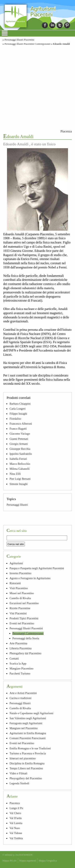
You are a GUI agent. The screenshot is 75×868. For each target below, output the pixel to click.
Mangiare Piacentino (21, 668)
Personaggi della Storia (26, 638)
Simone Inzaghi (18, 484)
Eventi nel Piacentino (22, 623)
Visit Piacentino (18, 588)
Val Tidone (16, 833)
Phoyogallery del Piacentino (26, 778)
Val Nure (15, 828)
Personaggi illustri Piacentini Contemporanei (27, 44)
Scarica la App (18, 663)
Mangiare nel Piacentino (23, 728)
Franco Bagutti (18, 429)
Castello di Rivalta (20, 598)
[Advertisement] (37, 87)
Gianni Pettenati (19, 439)
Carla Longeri (17, 409)
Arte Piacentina (18, 643)
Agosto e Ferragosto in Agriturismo (30, 578)
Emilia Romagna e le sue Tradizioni (30, 748)
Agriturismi (16, 563)
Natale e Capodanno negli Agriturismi (31, 713)
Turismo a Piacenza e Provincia (28, 753)
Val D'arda (15, 818)
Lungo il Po (16, 808)
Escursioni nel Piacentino (24, 603)
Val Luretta (16, 823)
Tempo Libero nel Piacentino (26, 768)
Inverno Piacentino (20, 573)
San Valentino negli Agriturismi (28, 718)
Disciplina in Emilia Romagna (27, 763)
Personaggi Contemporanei (28, 633)
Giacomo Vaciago (20, 434)
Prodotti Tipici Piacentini (24, 618)
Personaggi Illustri (17, 505)
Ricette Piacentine (20, 608)
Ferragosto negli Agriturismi (26, 723)
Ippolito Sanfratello (21, 454)
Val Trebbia (16, 838)
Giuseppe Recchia (20, 449)
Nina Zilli (15, 474)
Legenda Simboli (19, 783)
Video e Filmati (18, 773)
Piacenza (66, 131)
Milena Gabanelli (19, 469)
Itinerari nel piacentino (22, 758)
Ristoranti (15, 583)
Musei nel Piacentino (22, 593)
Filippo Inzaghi (18, 414)
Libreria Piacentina (20, 648)
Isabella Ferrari (18, 459)
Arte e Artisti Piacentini (23, 693)
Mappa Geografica (48, 861)
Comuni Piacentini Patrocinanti (27, 738)
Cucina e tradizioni (20, 698)
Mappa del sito (9, 861)
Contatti (14, 658)
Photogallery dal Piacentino (25, 653)
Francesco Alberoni (21, 424)
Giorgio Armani (18, 444)
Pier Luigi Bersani (20, 479)
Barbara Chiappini (20, 404)
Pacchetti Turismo (20, 673)
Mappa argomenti (28, 861)
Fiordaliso (15, 419)
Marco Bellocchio (20, 464)
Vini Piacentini (18, 613)
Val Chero (15, 813)
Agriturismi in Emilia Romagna (28, 733)
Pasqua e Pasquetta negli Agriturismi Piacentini (37, 568)
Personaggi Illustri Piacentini (19, 40)
